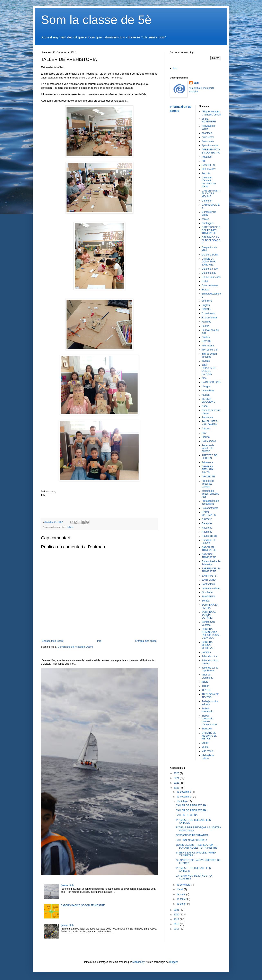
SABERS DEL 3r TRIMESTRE (211, 570)
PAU (204, 433)
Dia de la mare (210, 269)
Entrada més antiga (146, 641)
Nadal (205, 406)
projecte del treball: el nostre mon (211, 494)
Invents (206, 361)
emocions (207, 301)
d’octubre (182, 801)
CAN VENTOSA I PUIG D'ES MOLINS (211, 194)
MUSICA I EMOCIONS (208, 400)
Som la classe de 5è (96, 20)
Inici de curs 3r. (210, 350)
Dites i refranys (210, 286)
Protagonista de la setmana (210, 502)
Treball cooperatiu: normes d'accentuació (209, 720)
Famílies (206, 322)
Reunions (207, 532)
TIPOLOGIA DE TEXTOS (210, 696)
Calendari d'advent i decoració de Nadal (209, 182)
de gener (182, 904)
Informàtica (208, 346)
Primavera (207, 463)
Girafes (206, 337)
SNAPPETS (208, 597)
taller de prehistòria (208, 676)
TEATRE (207, 690)
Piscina (206, 437)
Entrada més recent (53, 641)
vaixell (205, 743)
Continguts (208, 223)
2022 (177, 788)
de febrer (182, 899)
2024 (177, 778)
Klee (204, 378)
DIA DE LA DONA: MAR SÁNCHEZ (209, 262)
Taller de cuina (210, 656)
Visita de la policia (208, 757)
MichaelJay (138, 962)
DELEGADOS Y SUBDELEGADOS (211, 240)
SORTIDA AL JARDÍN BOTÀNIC (209, 615)
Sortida (206, 601)
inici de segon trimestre (209, 355)
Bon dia (206, 174)
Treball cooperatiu (208, 710)
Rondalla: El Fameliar (208, 542)
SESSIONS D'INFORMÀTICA (192, 835)
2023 (177, 783)
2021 (177, 910)
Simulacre (207, 592)
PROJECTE (208, 477)
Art (203, 161)
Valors (205, 747)
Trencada (207, 729)
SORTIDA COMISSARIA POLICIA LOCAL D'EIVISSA (211, 633)
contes (205, 219)
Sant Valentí (208, 584)
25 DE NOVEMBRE (209, 120)
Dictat (205, 281)
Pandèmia (207, 417)
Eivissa (206, 290)
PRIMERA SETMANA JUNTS (208, 470)
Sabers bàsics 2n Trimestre (211, 563)
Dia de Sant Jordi (211, 277)
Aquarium (207, 157)
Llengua (206, 386)
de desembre (184, 792)
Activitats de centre (208, 127)
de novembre (184, 797)
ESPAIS (206, 309)
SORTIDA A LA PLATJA (210, 606)
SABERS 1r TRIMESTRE (209, 556)
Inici (99, 641)
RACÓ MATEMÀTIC (209, 514)
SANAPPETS (209, 576)
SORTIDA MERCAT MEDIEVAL (208, 645)
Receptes (207, 523)
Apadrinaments (210, 146)
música (206, 395)
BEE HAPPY (209, 169)
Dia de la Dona (210, 255)
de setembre (184, 885)
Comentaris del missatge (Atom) (75, 647)
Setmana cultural (211, 588)
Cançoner (207, 201)
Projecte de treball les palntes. (208, 484)
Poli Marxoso (209, 441)
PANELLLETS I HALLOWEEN (210, 423)
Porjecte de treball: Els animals (208, 448)
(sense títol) (67, 885)
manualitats (208, 391)
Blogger (173, 962)
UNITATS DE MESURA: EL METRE (209, 736)
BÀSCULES (208, 165)
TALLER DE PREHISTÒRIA (191, 805)
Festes (206, 326)
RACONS (207, 519)
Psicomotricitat (210, 508)
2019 (177, 920)
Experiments (209, 313)
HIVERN (206, 341)
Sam (196, 83)
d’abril (180, 889)
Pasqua (206, 429)
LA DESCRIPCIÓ (211, 382)
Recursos (207, 528)
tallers (71, 527)
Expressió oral (210, 318)
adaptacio (207, 133)
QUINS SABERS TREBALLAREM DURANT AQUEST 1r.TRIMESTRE (197, 846)
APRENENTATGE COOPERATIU (211, 151)
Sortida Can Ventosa (208, 623)
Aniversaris (208, 141)
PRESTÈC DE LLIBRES (210, 457)
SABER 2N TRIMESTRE (209, 549)
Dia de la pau (209, 273)
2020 (177, 915)
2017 (177, 929)
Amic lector (208, 137)
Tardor (205, 686)
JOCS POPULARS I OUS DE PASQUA (209, 369)
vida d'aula (208, 751)
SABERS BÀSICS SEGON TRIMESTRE (83, 905)
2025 (177, 773)
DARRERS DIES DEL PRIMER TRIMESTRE (211, 230)
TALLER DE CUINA (187, 815)
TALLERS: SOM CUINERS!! (191, 840)
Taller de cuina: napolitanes (210, 669)
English (206, 305)
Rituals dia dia (209, 536)
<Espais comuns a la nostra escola (211, 113)
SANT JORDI (209, 580)
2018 (177, 924)
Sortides (206, 652)
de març (181, 894)
